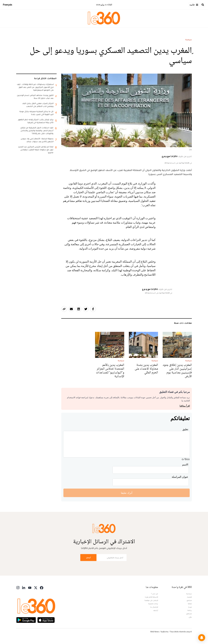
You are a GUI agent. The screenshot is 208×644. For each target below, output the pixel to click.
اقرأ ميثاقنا (185, 406)
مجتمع (189, 600)
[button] (202, 638)
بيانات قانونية (153, 604)
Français (8, 5)
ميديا (190, 607)
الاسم (185, 464)
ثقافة (190, 604)
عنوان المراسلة (180, 477)
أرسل (88, 557)
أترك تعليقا (127, 493)
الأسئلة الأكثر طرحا (151, 597)
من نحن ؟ (155, 594)
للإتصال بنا (154, 607)
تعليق (185, 429)
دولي (190, 617)
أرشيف (156, 610)
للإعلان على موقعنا (151, 600)
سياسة (189, 40)
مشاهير (189, 614)
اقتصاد (189, 597)
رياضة (190, 610)
